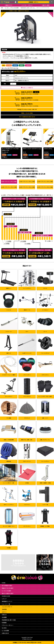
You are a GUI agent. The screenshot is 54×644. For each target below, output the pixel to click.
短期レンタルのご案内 (27, 113)
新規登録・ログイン (33, 2)
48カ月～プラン (27, 187)
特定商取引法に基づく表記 (9, 620)
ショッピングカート (7, 607)
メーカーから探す (7, 591)
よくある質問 (5, 631)
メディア (4, 599)
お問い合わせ (5, 633)
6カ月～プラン (9, 182)
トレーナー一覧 (6, 604)
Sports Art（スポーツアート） (22, 78)
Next (51, 143)
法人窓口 (4, 628)
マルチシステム (48, 149)
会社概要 (4, 617)
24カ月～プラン (45, 182)
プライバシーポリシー (8, 625)
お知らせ (4, 615)
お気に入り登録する (28, 88)
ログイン (4, 612)
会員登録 (4, 609)
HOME (4, 583)
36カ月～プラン (9, 187)
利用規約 (4, 623)
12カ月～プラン (27, 182)
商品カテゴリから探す (8, 588)
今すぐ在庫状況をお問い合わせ (27, 117)
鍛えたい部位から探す (8, 593)
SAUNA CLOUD (6, 596)
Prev (3, 143)
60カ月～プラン (45, 187)
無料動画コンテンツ (7, 601)
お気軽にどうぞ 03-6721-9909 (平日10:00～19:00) (27, 642)
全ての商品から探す (7, 585)
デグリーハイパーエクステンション (32, 149)
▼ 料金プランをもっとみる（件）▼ (27, 109)
